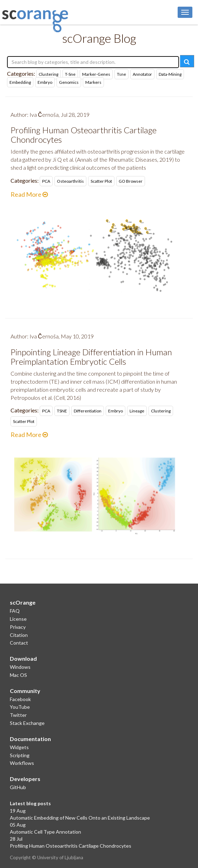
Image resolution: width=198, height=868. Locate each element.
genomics (69, 82)
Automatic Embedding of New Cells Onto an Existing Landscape (80, 818)
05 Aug (18, 825)
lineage (137, 411)
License (18, 619)
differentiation (88, 411)
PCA (46, 181)
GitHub (18, 787)
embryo (45, 82)
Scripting (20, 755)
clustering (48, 74)
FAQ (15, 611)
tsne (121, 74)
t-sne (70, 74)
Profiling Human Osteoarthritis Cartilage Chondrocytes (71, 846)
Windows (20, 667)
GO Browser (131, 181)
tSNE (62, 411)
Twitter (18, 715)
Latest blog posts (30, 803)
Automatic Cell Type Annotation (45, 832)
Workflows (22, 763)
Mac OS (18, 675)
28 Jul (16, 839)
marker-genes (96, 74)
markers (93, 82)
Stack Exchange (27, 723)
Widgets (19, 747)
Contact (19, 643)
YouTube (20, 707)
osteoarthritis (70, 181)
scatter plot (101, 181)
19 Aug (18, 811)
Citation (19, 635)
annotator (142, 74)
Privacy (18, 627)
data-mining (170, 74)
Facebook (20, 699)
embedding (20, 82)
